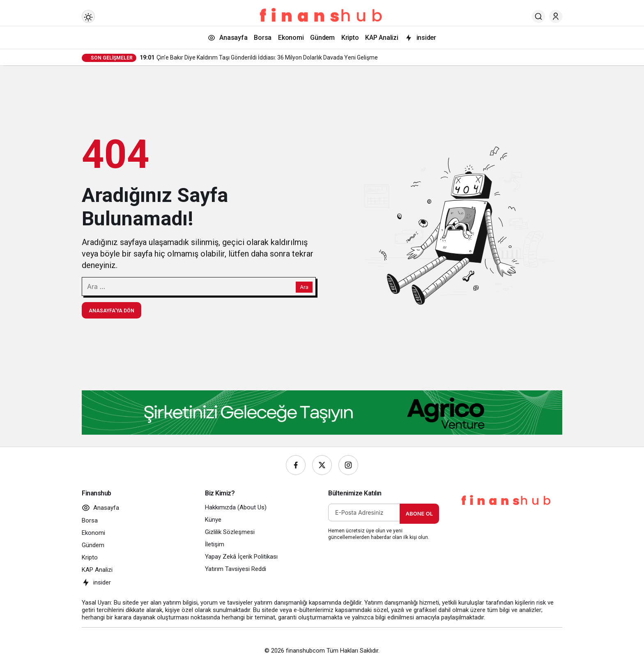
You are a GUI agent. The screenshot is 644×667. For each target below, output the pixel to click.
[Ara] (538, 16)
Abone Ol (419, 513)
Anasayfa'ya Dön (112, 311)
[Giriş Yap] (556, 16)
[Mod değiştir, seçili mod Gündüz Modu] (88, 16)
